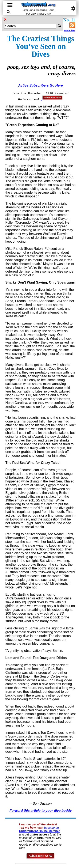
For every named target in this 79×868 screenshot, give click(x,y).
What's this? (69, 30)
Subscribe (42, 10)
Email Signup (29, 10)
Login (51, 10)
